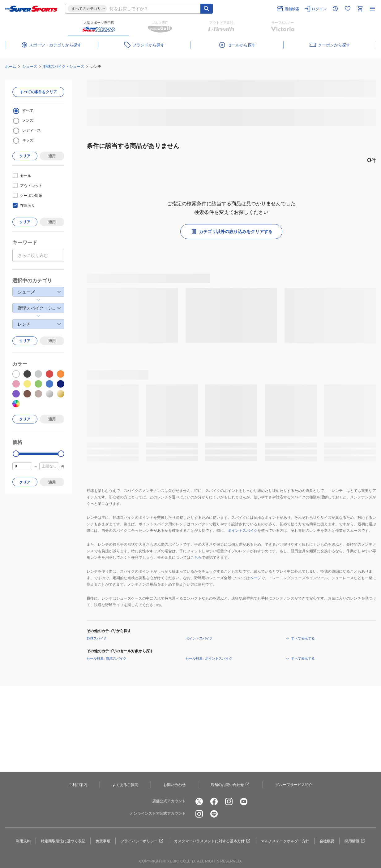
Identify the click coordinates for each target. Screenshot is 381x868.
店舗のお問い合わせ (230, 785)
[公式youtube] (244, 801)
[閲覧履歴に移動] (335, 9)
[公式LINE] (214, 814)
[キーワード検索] (207, 9)
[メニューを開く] (372, 9)
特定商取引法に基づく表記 (63, 841)
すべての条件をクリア (38, 92)
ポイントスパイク (242, 530)
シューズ (30, 66)
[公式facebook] (214, 801)
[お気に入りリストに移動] (348, 9)
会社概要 (327, 841)
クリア (25, 156)
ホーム (11, 66)
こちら (196, 557)
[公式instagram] (229, 801)
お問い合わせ (174, 785)
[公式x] (199, 801)
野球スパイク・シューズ (64, 66)
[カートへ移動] (360, 9)
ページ (255, 578)
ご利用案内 (78, 785)
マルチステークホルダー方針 (285, 841)
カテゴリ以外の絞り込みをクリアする (231, 232)
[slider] (16, 454)
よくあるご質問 (125, 785)
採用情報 (355, 841)
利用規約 (23, 841)
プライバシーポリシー (142, 841)
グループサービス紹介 (294, 785)
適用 (52, 156)
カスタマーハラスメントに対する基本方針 (212, 841)
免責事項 (103, 841)
